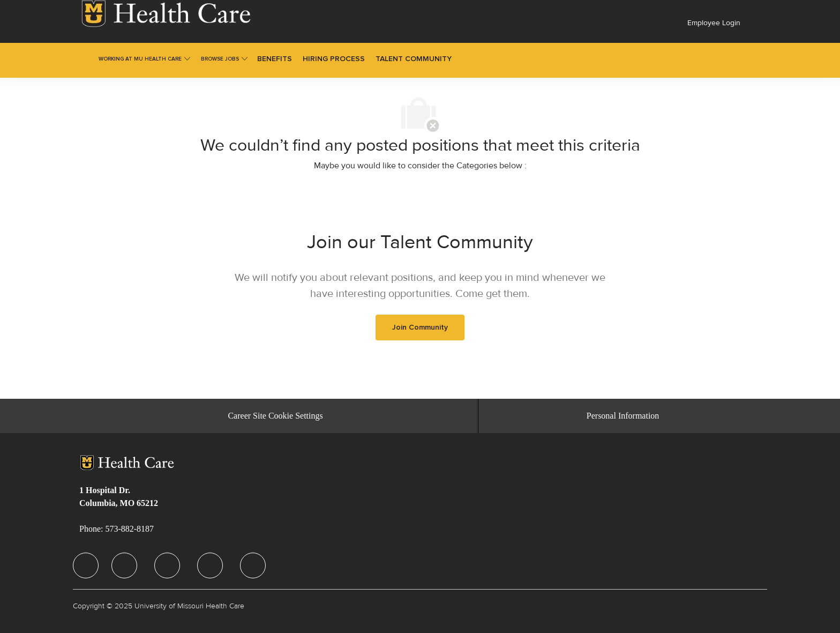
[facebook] (86, 565)
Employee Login (714, 23)
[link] (166, 14)
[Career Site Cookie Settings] (275, 416)
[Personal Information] (623, 416)
